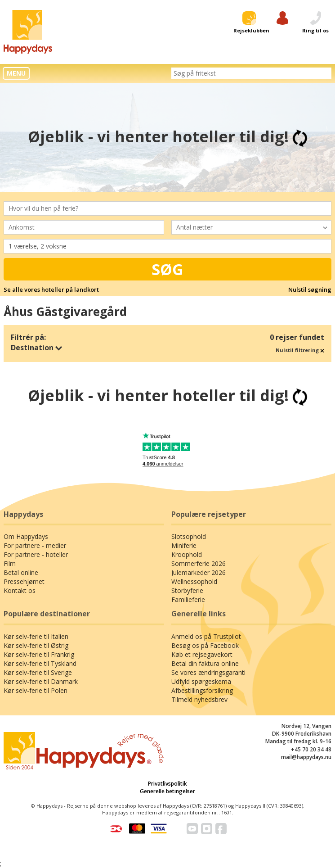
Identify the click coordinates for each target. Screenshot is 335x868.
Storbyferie (187, 590)
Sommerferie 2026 (199, 563)
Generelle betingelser (167, 791)
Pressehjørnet (24, 581)
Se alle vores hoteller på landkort (51, 289)
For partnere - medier (35, 545)
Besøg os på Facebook (205, 645)
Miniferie (184, 545)
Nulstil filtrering (300, 350)
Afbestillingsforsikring (202, 690)
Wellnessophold (194, 581)
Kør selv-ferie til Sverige (38, 672)
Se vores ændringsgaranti (208, 672)
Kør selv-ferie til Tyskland (40, 663)
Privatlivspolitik (167, 784)
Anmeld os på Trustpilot (206, 636)
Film (10, 563)
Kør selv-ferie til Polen (36, 690)
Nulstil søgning (310, 289)
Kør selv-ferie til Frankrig (39, 654)
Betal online (21, 572)
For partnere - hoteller (36, 554)
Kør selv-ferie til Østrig (36, 645)
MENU (16, 73)
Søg (167, 269)
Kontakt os (20, 590)
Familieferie (188, 599)
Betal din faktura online (205, 663)
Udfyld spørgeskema (201, 681)
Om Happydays (26, 536)
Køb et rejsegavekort (202, 654)
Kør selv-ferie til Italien (36, 636)
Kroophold (187, 554)
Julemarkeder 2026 (199, 572)
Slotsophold (189, 536)
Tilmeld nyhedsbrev (199, 699)
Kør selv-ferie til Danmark (41, 681)
